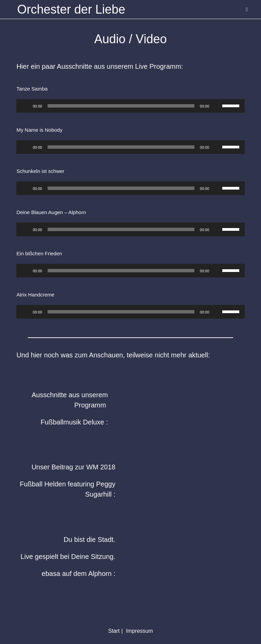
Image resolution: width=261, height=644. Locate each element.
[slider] (121, 106)
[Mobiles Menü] (247, 9)
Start (114, 631)
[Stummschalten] (217, 106)
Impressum (140, 631)
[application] (130, 106)
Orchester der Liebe (71, 9)
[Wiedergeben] (25, 106)
